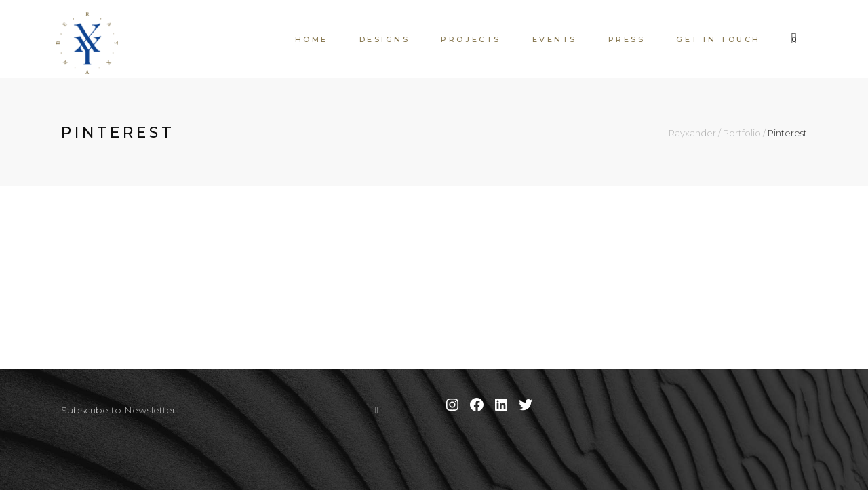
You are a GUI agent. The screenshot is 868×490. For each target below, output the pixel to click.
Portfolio (742, 133)
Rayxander (692, 133)
